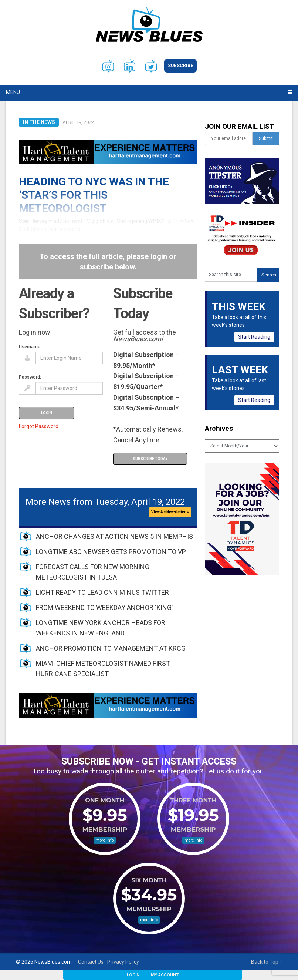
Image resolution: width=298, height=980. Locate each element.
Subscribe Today (150, 459)
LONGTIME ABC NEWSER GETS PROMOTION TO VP (111, 552)
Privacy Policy (123, 962)
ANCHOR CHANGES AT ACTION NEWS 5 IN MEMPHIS (114, 536)
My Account (165, 975)
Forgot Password (39, 426)
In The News (39, 122)
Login (133, 975)
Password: (30, 377)
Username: (30, 347)
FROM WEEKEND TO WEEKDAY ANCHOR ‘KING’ (104, 608)
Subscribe (180, 66)
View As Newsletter (170, 512)
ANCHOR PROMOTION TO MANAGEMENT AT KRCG (111, 648)
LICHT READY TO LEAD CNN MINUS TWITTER (102, 592)
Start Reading (254, 337)
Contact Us (91, 962)
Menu (13, 92)
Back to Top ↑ (267, 962)
